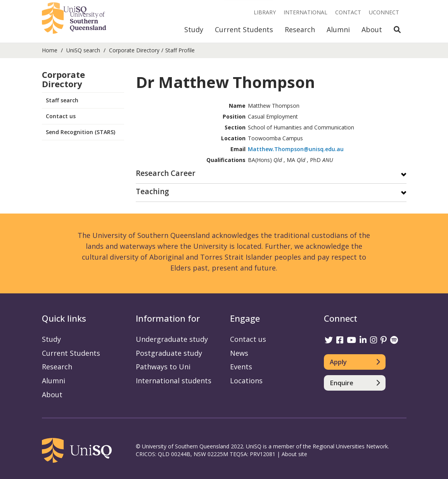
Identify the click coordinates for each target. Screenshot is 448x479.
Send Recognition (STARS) (80, 132)
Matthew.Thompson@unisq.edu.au (296, 149)
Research (300, 29)
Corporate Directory (134, 50)
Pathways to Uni (163, 367)
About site (294, 454)
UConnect (384, 12)
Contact (348, 12)
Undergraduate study (172, 339)
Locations (246, 381)
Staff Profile (180, 50)
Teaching (152, 192)
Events (241, 367)
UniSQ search (83, 50)
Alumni (338, 29)
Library (265, 12)
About (372, 29)
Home (50, 50)
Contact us (61, 116)
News (239, 353)
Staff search (62, 100)
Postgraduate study (169, 353)
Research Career (166, 174)
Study (194, 29)
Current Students (244, 29)
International (305, 12)
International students (174, 381)
